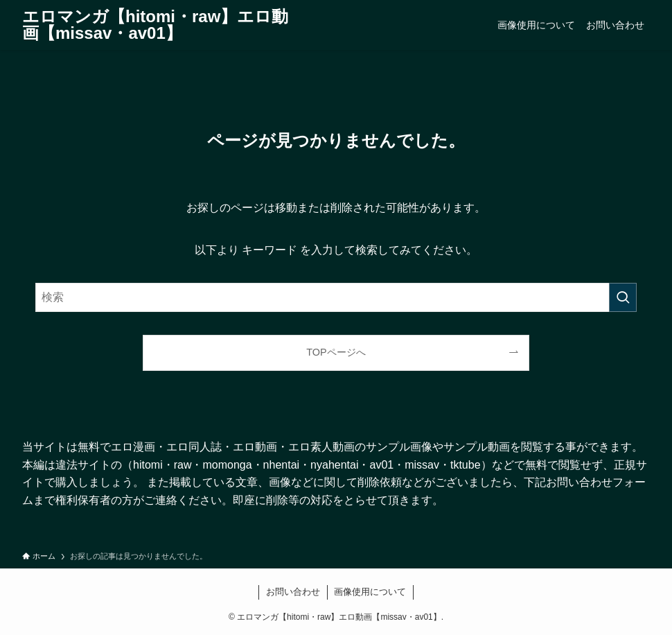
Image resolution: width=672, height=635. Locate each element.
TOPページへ (336, 352)
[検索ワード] (336, 297)
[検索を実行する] (623, 297)
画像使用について (370, 592)
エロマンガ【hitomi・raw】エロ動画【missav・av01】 (155, 25)
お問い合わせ (293, 592)
